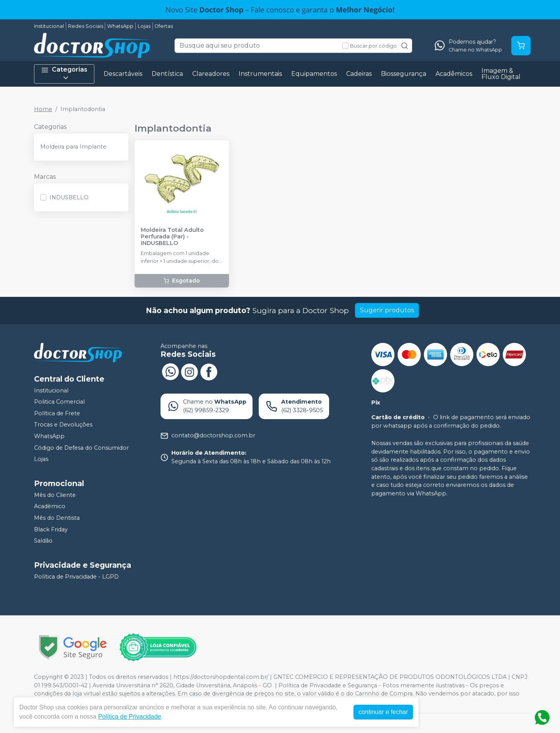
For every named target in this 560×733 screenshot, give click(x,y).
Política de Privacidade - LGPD (76, 577)
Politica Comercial (59, 402)
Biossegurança (404, 74)
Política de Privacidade (130, 717)
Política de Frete (57, 413)
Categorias (64, 74)
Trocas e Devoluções (63, 425)
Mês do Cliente (55, 495)
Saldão (43, 541)
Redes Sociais (86, 26)
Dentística (167, 74)
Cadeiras (359, 74)
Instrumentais (260, 74)
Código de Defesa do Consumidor (81, 448)
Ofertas (164, 26)
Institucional (49, 26)
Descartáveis (123, 74)
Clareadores (211, 74)
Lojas (144, 26)
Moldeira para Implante (73, 147)
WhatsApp (120, 26)
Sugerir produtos (387, 310)
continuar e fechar (383, 712)
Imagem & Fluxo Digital (501, 74)
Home (43, 109)
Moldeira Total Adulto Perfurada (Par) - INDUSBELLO (172, 237)
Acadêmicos (454, 74)
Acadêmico (50, 507)
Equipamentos (314, 74)
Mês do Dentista (57, 518)
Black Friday (51, 529)
